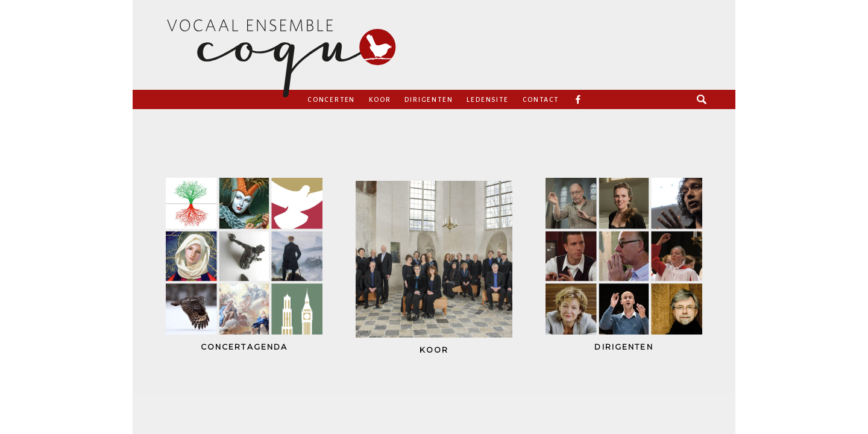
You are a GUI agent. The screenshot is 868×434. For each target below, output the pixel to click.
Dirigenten (429, 99)
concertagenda (244, 347)
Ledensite (487, 99)
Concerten (331, 99)
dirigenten (624, 347)
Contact (541, 99)
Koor (380, 99)
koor (434, 350)
